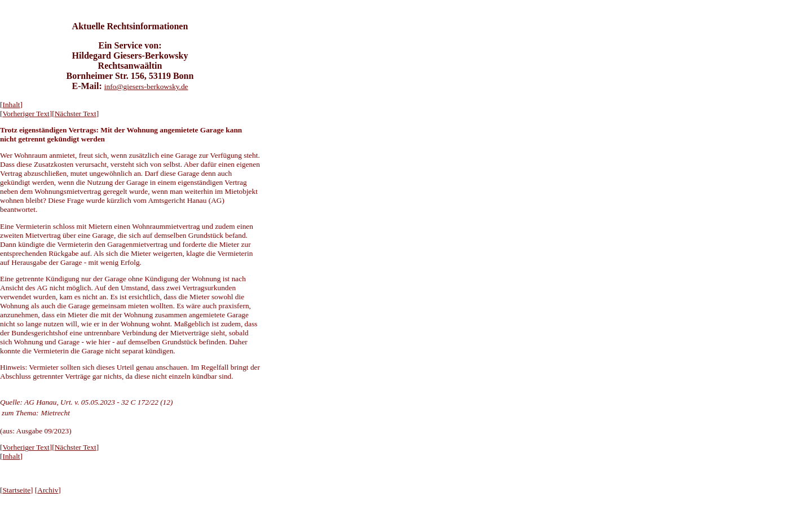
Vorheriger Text (26, 114)
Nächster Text (76, 114)
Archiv (48, 490)
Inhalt (11, 105)
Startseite (16, 490)
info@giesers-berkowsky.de (146, 87)
